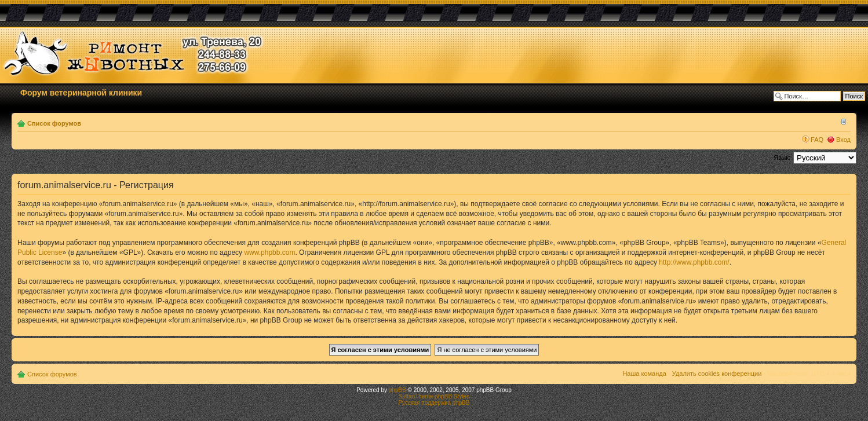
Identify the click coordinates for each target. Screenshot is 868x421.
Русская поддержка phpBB (434, 403)
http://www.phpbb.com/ (694, 262)
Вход (843, 140)
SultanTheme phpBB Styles (434, 396)
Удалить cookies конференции (717, 374)
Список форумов (54, 123)
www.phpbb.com (269, 252)
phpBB (397, 390)
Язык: (782, 158)
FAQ (817, 140)
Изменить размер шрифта (842, 121)
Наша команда (644, 374)
